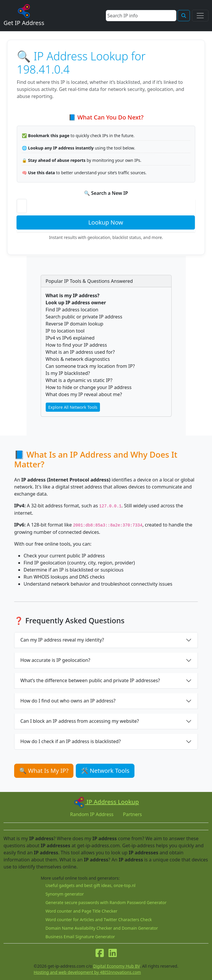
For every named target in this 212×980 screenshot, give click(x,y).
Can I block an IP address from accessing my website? (80, 721)
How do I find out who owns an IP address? (68, 701)
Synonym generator (65, 894)
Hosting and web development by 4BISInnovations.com (87, 972)
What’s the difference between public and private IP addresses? (90, 680)
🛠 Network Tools (105, 771)
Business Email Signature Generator (80, 937)
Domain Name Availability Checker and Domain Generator (102, 928)
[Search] (141, 16)
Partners (132, 814)
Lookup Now (106, 222)
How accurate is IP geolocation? (55, 660)
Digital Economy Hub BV (116, 966)
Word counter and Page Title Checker (81, 911)
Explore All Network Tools (73, 407)
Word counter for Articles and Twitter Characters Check (99, 920)
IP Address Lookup (106, 802)
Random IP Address (92, 814)
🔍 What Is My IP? (44, 771)
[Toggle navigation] (200, 16)
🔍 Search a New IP (106, 193)
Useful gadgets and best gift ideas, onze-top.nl (90, 885)
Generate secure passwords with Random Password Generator (106, 902)
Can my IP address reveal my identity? (62, 640)
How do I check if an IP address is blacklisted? (70, 741)
